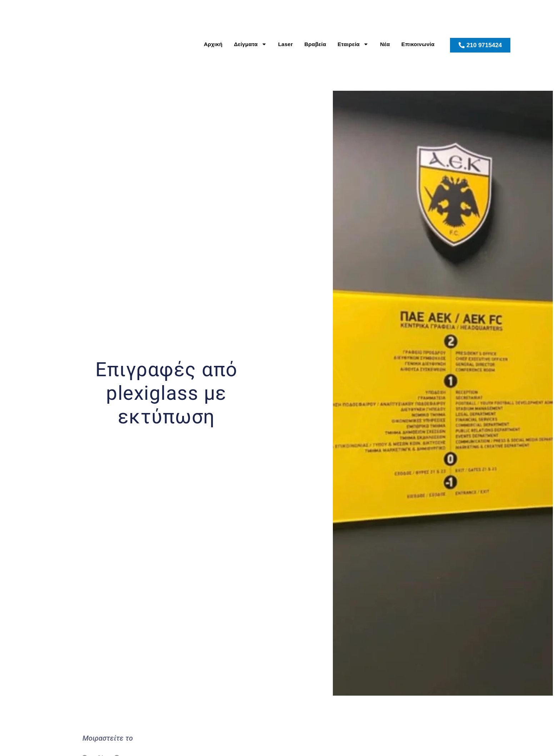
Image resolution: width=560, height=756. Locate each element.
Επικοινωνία (418, 44)
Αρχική (213, 44)
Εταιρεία (353, 44)
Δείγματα (250, 44)
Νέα (385, 44)
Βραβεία (315, 44)
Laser (286, 44)
